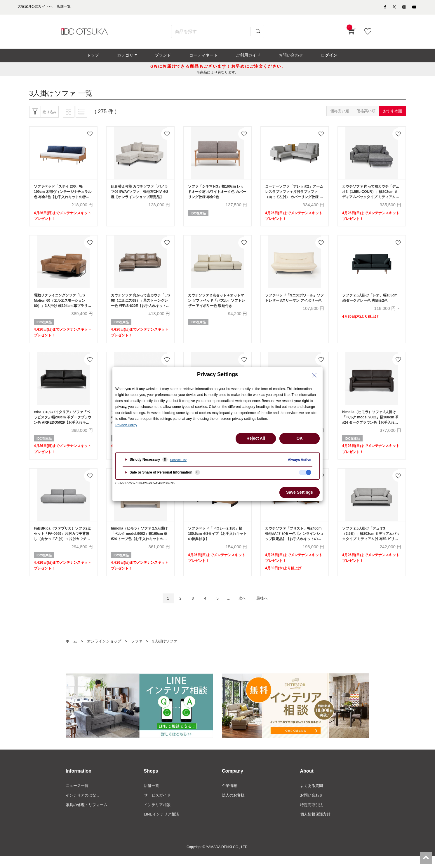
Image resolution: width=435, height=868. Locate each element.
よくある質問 (312, 796)
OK (300, 438)
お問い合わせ (312, 806)
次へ (245, 608)
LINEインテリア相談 (163, 826)
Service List (178, 460)
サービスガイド (158, 806)
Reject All (256, 438)
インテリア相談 (158, 816)
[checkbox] (305, 472)
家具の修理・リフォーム (88, 816)
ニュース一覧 (78, 796)
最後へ (267, 608)
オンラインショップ (106, 652)
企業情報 (230, 796)
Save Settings (300, 492)
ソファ (141, 652)
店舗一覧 (152, 796)
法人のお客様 (234, 806)
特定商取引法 (312, 816)
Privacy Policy (126, 425)
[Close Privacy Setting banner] (314, 375)
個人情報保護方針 (316, 826)
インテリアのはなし (84, 806)
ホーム (72, 652)
